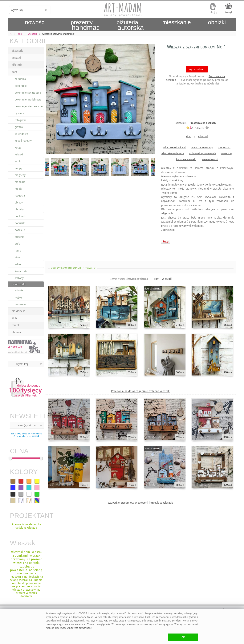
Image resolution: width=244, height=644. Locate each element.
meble (18, 189)
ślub (14, 318)
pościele (20, 230)
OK (183, 637)
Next (149, 100)
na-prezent (224, 148)
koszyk (229, 12)
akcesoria (18, 51)
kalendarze (21, 134)
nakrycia (20, 196)
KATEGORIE (27, 41)
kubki (18, 161)
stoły (18, 258)
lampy (18, 168)
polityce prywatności (81, 628)
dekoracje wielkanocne (29, 107)
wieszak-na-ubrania (173, 153)
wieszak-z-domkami (175, 148)
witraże (19, 291)
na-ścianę (227, 153)
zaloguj (213, 12)
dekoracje (21, 86)
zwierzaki (20, 304)
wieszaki (203, 136)
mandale (20, 182)
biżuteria (17, 65)
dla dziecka (18, 311)
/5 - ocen (195, 128)
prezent (35, 436)
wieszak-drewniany (202, 148)
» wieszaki (19, 284)
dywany (19, 113)
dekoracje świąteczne (28, 93)
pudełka (20, 237)
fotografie (21, 120)
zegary (19, 297)
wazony (19, 278)
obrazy (19, 203)
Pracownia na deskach (203, 123)
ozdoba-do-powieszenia (203, 153)
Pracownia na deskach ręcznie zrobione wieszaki (141, 391)
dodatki (16, 58)
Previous (51, 100)
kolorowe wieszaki (186, 159)
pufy (17, 244)
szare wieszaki (210, 159)
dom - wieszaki (163, 279)
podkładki (21, 216)
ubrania (16, 332)
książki (19, 155)
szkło (18, 264)
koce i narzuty (23, 141)
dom (14, 72)
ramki (18, 251)
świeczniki (21, 271)
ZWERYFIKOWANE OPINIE (74, 268)
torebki (16, 325)
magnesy (20, 175)
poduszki (20, 223)
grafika (19, 127)
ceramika (20, 79)
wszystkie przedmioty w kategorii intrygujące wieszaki (141, 503)
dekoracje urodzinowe (28, 100)
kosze (18, 148)
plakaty (19, 209)
